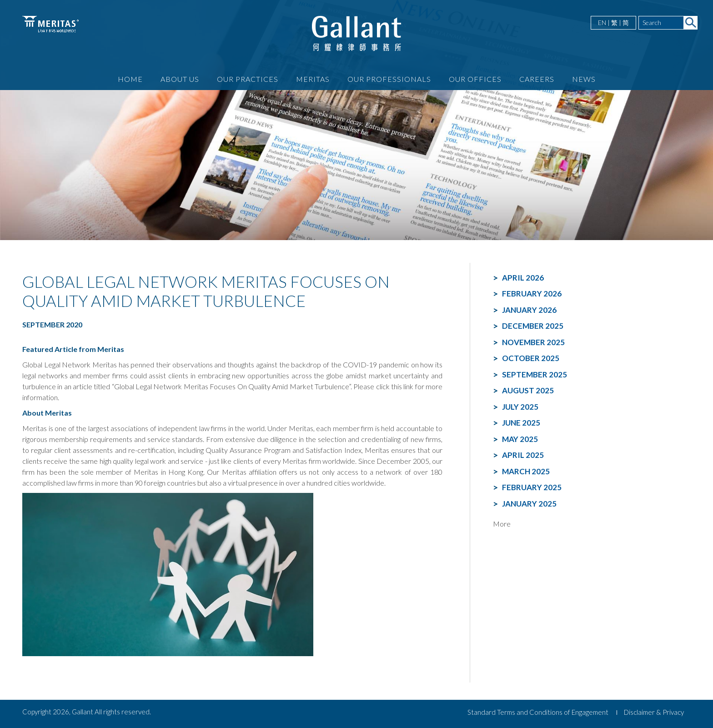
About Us (180, 79)
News (584, 79)
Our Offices (475, 79)
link (408, 386)
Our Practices (248, 79)
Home (130, 79)
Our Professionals (389, 79)
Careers (537, 79)
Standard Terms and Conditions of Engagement (538, 712)
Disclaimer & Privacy (654, 712)
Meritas (313, 79)
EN (602, 23)
